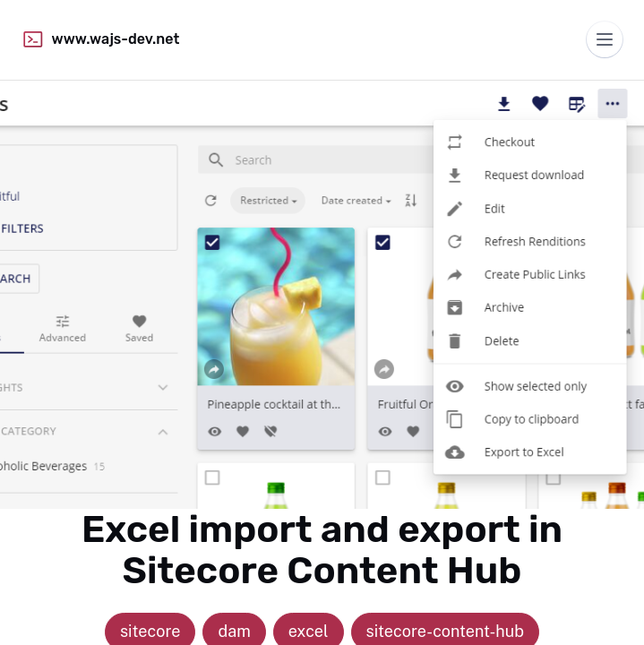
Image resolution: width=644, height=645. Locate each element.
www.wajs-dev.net (100, 39)
